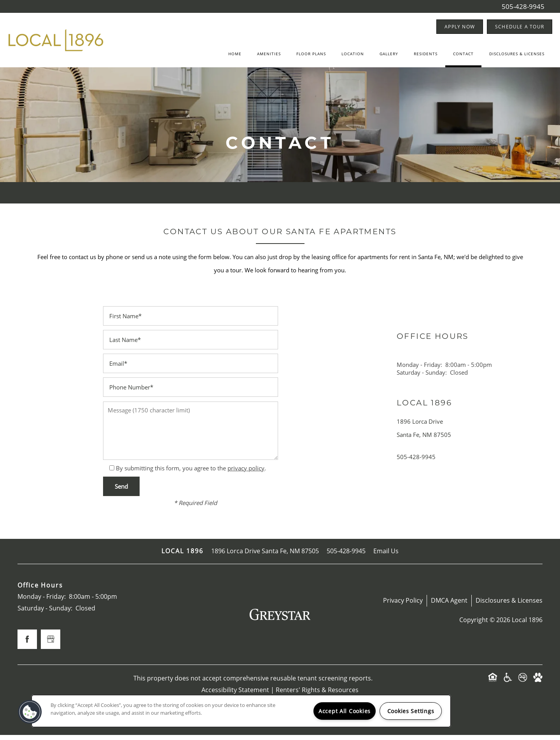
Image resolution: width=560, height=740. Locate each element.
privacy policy (246, 473)
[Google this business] (51, 645)
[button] (460, 27)
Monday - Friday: (419, 370)
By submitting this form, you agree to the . (191, 473)
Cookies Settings (411, 711)
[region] (241, 711)
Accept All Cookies (345, 711)
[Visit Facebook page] (27, 645)
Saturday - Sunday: (422, 377)
